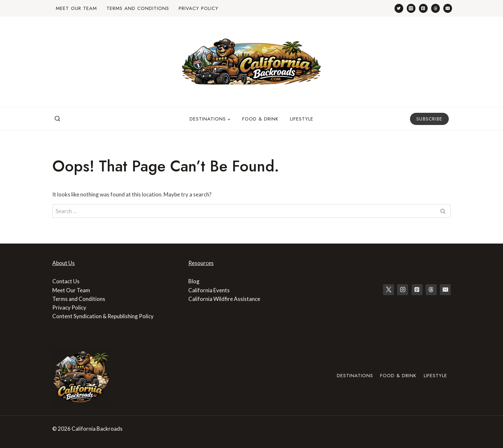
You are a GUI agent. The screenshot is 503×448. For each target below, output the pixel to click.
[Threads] (435, 8)
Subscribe (429, 119)
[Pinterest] (423, 8)
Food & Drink (260, 119)
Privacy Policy (199, 8)
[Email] (448, 8)
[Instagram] (411, 8)
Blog (194, 281)
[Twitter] (399, 8)
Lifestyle (302, 119)
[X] (388, 290)
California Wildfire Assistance (224, 299)
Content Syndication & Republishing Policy (103, 316)
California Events (209, 290)
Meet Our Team (76, 8)
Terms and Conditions (138, 8)
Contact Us (66, 281)
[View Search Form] (57, 119)
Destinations (355, 376)
